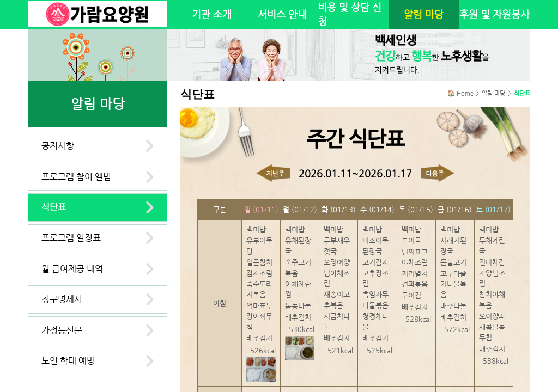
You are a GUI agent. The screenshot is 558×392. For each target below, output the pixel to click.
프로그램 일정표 (71, 238)
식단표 (54, 207)
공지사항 (58, 146)
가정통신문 (62, 330)
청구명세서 (62, 299)
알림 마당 (424, 14)
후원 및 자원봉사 (495, 14)
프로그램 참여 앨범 (76, 177)
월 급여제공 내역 (72, 269)
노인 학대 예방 (68, 361)
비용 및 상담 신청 (350, 14)
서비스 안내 (282, 14)
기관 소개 (212, 14)
